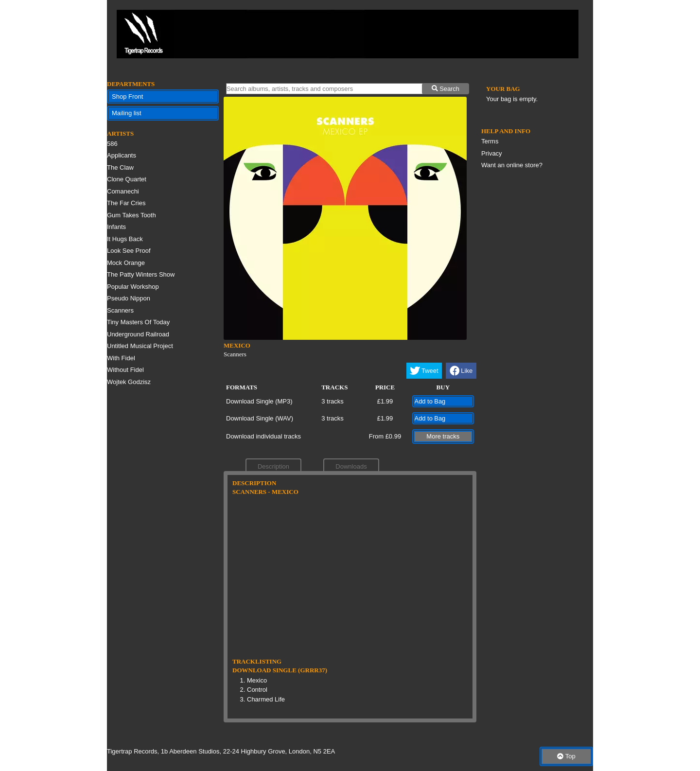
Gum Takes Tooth (131, 215)
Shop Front (127, 96)
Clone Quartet (127, 179)
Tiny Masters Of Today (138, 322)
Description (273, 466)
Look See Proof (129, 251)
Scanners (120, 310)
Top (566, 756)
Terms (490, 141)
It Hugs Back (125, 239)
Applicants (122, 155)
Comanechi (123, 191)
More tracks (443, 436)
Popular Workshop (133, 287)
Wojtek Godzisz (129, 382)
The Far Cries (126, 203)
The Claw (120, 167)
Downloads (351, 466)
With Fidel (121, 358)
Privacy (492, 153)
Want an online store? (512, 165)
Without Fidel (125, 370)
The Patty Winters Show (141, 274)
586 (112, 144)
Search (446, 89)
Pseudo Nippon (129, 298)
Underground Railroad (138, 334)
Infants (116, 227)
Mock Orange (126, 263)
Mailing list (127, 113)
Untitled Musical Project (140, 346)
